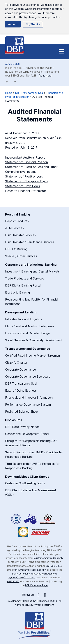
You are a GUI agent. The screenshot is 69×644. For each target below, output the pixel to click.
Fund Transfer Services (20, 235)
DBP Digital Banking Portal (23, 285)
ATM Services (14, 228)
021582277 (13, 581)
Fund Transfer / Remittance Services (30, 242)
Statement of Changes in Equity (27, 181)
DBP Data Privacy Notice (22, 427)
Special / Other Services (21, 256)
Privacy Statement (44, 605)
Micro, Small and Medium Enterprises (30, 326)
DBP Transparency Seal (21, 383)
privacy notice (28, 13)
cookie (9, 13)
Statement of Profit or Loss (24, 176)
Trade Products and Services (25, 278)
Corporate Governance (20, 369)
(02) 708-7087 (54, 566)
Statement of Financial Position (26, 162)
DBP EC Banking (16, 249)
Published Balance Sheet (22, 412)
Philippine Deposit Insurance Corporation (23, 532)
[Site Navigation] (61, 51)
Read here (45, 75)
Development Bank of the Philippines (15, 45)
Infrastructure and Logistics (24, 319)
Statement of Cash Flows (23, 186)
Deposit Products (17, 221)
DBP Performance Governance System (48, 519)
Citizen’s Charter (16, 362)
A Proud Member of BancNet (41, 532)
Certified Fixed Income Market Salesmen (32, 355)
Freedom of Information (16, 519)
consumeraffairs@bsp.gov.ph (30, 570)
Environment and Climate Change (27, 333)
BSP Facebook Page (36, 585)
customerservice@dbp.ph (48, 558)
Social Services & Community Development (34, 340)
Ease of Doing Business (21, 390)
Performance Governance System (28, 405)
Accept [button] (13, 24)
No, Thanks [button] (33, 24)
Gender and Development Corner (27, 434)
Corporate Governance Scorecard (28, 376)
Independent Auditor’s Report (25, 157)
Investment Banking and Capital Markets (32, 271)
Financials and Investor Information (29, 397)
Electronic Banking (17, 292)
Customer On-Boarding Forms (25, 483)
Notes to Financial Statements (26, 191)
